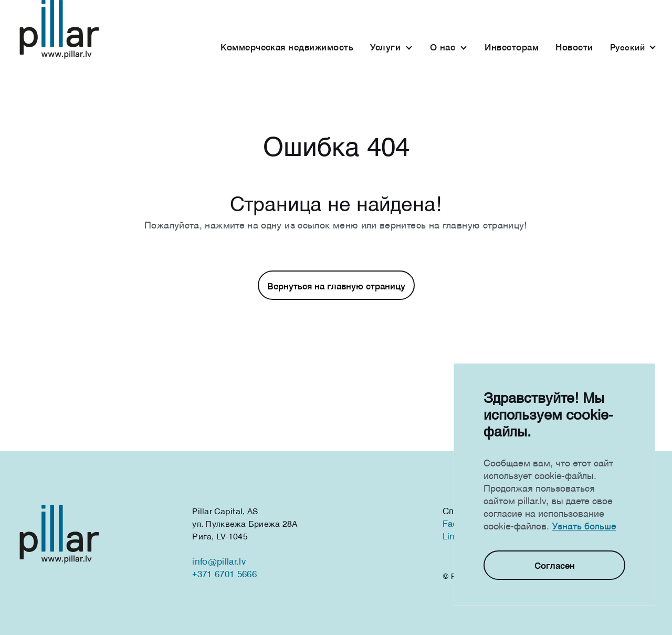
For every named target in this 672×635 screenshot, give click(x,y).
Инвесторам (512, 47)
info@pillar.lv (219, 561)
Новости (574, 47)
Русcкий (627, 47)
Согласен (555, 565)
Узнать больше (584, 526)
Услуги (385, 47)
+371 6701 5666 (224, 574)
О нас (443, 47)
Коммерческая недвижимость (287, 47)
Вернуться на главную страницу (336, 286)
